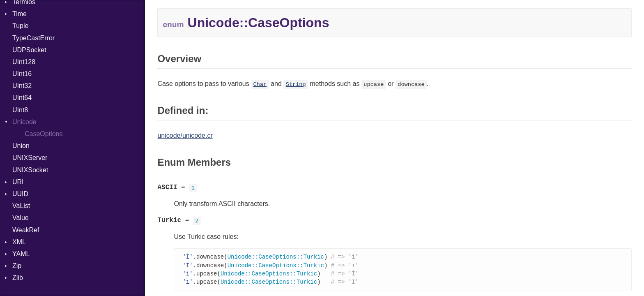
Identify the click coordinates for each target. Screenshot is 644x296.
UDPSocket (29, 50)
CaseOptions (44, 134)
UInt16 (22, 74)
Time (20, 14)
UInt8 (20, 110)
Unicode (24, 122)
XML (19, 242)
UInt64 (22, 98)
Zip (17, 266)
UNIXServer (30, 158)
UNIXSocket (30, 170)
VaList (21, 206)
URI (18, 182)
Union (21, 146)
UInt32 (22, 86)
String (296, 84)
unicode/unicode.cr (185, 135)
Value (21, 218)
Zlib (18, 278)
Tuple (20, 26)
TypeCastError (33, 38)
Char (260, 84)
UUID (20, 194)
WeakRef (26, 230)
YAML (21, 254)
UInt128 (24, 62)
